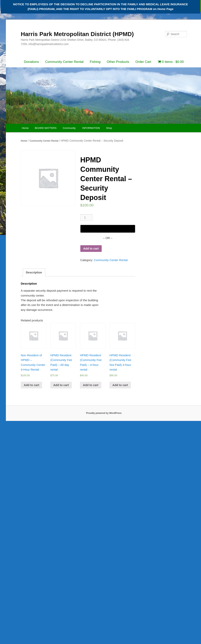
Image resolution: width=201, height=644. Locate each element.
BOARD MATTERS (46, 128)
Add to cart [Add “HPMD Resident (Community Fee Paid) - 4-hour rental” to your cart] (91, 385)
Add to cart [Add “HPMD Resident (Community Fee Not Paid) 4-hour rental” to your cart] (120, 385)
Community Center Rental (64, 62)
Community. (69, 128)
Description (34, 272)
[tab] (34, 272)
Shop (109, 128)
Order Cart (143, 62)
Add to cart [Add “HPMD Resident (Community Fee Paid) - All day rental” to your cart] (61, 385)
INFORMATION (91, 128)
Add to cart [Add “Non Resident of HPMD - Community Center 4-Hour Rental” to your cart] (31, 385)
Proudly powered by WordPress (104, 413)
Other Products (118, 62)
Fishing (95, 62)
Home (25, 128)
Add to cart (91, 248)
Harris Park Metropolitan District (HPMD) (77, 34)
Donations (31, 62)
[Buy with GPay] (108, 229)
